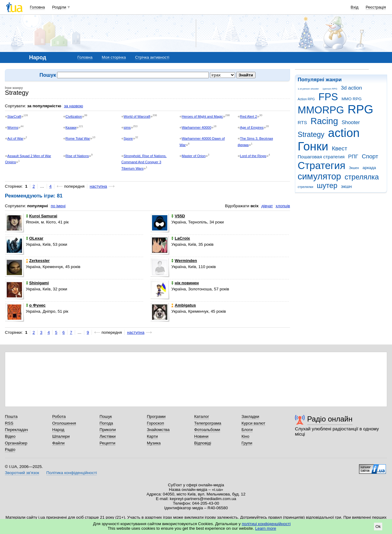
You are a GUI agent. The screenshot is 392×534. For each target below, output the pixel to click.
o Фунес (36, 305)
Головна (37, 7)
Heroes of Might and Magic (203, 116)
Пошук (106, 416)
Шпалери (61, 436)
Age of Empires (252, 127)
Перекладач (16, 430)
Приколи (108, 430)
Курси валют (253, 423)
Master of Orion (194, 156)
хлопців (283, 206)
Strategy (311, 134)
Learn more (266, 528)
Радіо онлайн (330, 419)
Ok (378, 527)
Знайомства (158, 430)
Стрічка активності (152, 57)
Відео (10, 436)
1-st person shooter (308, 89)
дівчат (267, 206)
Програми (156, 416)
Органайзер (16, 443)
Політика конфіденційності (72, 473)
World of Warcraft (137, 116)
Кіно (245, 436)
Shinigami (37, 283)
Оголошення (64, 423)
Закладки (250, 416)
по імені (58, 206)
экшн (347, 186)
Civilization (74, 116)
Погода (106, 423)
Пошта (11, 416)
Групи (247, 443)
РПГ (353, 157)
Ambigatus (183, 305)
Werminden (184, 261)
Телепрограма (208, 423)
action (344, 133)
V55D (178, 216)
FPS (328, 97)
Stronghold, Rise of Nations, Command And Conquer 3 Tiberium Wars (144, 162)
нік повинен (185, 283)
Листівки (108, 436)
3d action (352, 88)
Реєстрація (376, 7)
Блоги (247, 430)
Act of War (15, 138)
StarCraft (14, 116)
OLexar (35, 238)
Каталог (202, 416)
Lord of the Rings (253, 156)
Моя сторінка (114, 57)
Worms (13, 127)
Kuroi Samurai (42, 216)
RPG (361, 109)
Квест (339, 148)
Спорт (370, 156)
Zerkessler (38, 261)
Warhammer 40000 (197, 127)
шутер (327, 186)
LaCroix (181, 238)
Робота (59, 416)
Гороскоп (155, 423)
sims (127, 127)
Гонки (313, 146)
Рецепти (107, 443)
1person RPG (330, 89)
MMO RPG (352, 99)
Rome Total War (78, 138)
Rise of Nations (77, 156)
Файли (58, 443)
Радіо (10, 449)
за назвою (73, 106)
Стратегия (321, 166)
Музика (154, 443)
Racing (324, 121)
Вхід (355, 7)
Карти (152, 436)
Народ (58, 430)
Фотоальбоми (207, 430)
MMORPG (321, 110)
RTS (302, 122)
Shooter (351, 122)
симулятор (319, 176)
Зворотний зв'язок (22, 473)
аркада (369, 168)
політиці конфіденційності (266, 524)
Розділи (59, 7)
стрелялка (362, 177)
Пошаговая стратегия (321, 157)
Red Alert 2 (249, 116)
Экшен (354, 168)
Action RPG (306, 99)
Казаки (71, 127)
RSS (9, 423)
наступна (98, 186)
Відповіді (203, 443)
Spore (128, 138)
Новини (201, 436)
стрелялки (305, 187)
